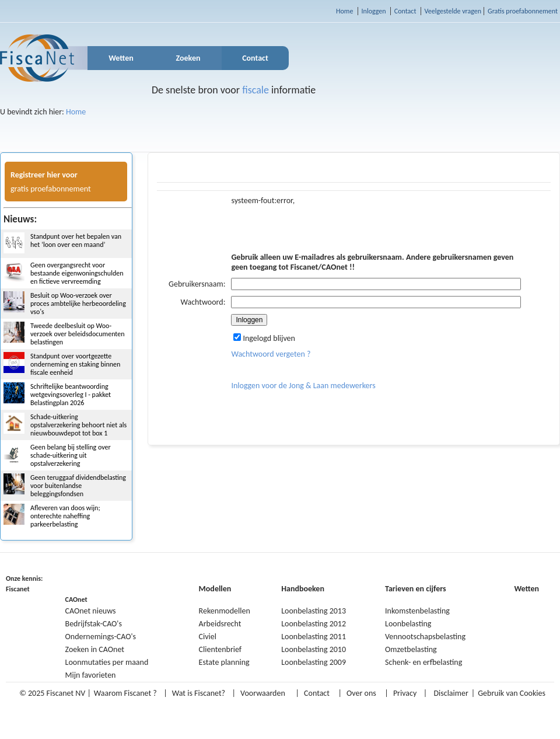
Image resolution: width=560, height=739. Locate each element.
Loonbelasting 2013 (314, 611)
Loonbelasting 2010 (314, 649)
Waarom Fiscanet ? (125, 693)
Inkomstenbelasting (417, 611)
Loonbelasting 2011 (314, 637)
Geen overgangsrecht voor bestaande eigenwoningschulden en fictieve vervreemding (77, 273)
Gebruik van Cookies (512, 693)
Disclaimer (451, 693)
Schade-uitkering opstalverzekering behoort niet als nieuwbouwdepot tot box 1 (78, 425)
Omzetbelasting (411, 649)
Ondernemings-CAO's (101, 637)
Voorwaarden (263, 693)
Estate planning (224, 662)
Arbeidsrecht (220, 624)
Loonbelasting (408, 624)
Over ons (361, 693)
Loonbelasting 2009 (314, 662)
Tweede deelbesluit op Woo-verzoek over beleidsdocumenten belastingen (78, 334)
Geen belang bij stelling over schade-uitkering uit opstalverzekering (71, 455)
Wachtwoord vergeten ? (271, 354)
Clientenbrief (220, 649)
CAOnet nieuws (91, 611)
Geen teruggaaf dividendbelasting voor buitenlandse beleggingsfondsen (78, 486)
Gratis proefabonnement (523, 11)
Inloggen (374, 11)
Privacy (405, 693)
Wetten (121, 58)
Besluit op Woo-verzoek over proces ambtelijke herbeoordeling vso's (78, 304)
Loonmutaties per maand (107, 662)
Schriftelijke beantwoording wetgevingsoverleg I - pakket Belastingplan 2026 (71, 395)
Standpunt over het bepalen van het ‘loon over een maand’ (76, 240)
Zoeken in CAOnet (95, 649)
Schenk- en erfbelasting (423, 662)
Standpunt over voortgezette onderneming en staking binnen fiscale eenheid (75, 364)
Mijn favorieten (91, 675)
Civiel (208, 637)
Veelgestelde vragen (453, 11)
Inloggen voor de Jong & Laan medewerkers (303, 386)
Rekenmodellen (225, 611)
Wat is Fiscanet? (199, 693)
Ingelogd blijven (264, 338)
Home (344, 11)
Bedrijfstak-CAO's (94, 624)
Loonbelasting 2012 (314, 624)
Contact (405, 11)
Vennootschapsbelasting (425, 637)
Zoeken (188, 58)
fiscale (256, 90)
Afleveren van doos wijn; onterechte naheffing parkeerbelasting (65, 516)
